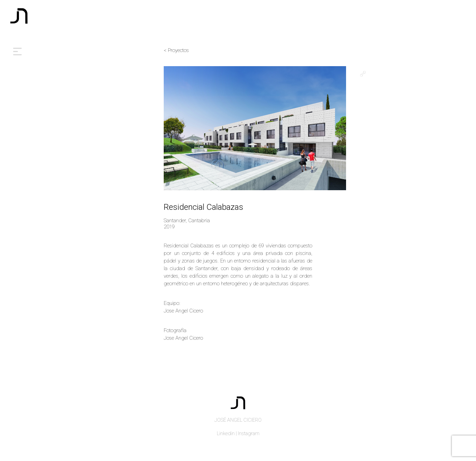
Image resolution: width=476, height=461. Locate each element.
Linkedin (226, 433)
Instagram (249, 433)
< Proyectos (176, 50)
